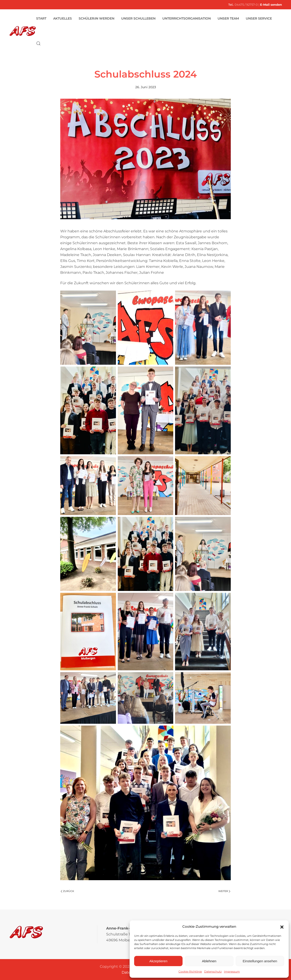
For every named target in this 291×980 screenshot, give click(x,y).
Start (41, 18)
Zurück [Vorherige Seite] (67, 891)
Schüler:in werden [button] (97, 18)
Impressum (232, 971)
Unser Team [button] (228, 18)
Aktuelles (63, 18)
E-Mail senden (271, 5)
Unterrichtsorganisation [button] (187, 18)
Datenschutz (213, 971)
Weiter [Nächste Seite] (224, 891)
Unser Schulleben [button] (138, 18)
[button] (282, 927)
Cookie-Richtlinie (190, 971)
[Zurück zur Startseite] (23, 31)
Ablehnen (209, 961)
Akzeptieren (158, 961)
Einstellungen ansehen (260, 961)
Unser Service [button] (259, 18)
